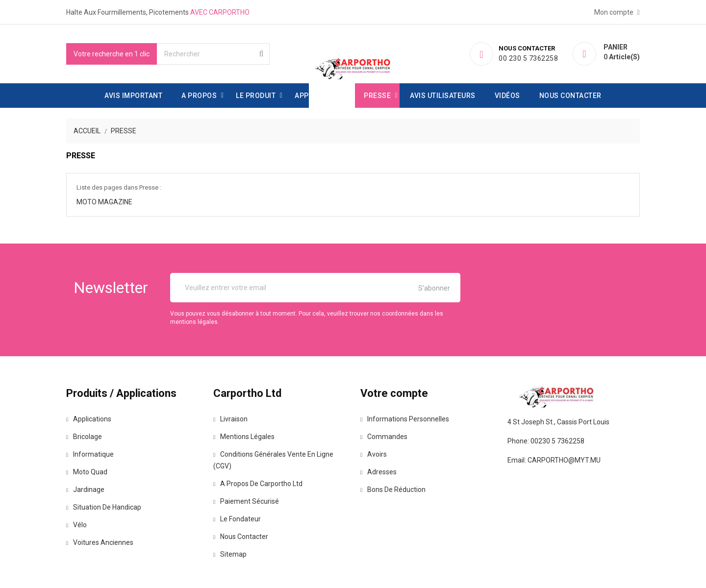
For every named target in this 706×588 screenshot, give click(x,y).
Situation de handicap (104, 507)
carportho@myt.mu (564, 460)
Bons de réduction (393, 490)
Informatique (90, 454)
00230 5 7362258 (557, 441)
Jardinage (85, 490)
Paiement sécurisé (246, 501)
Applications (320, 96)
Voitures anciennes (100, 542)
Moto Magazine (104, 202)
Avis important (133, 96)
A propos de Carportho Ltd (258, 484)
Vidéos (507, 96)
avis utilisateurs (443, 96)
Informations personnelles (405, 419)
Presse (377, 96)
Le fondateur (237, 519)
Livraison (230, 419)
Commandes (384, 437)
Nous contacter (570, 96)
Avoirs (374, 454)
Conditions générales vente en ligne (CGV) (273, 460)
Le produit (256, 96)
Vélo (76, 525)
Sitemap (230, 554)
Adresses (378, 472)
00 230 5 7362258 (530, 58)
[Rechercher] (213, 54)
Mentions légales (244, 437)
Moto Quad (87, 472)
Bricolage (84, 437)
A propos (199, 96)
